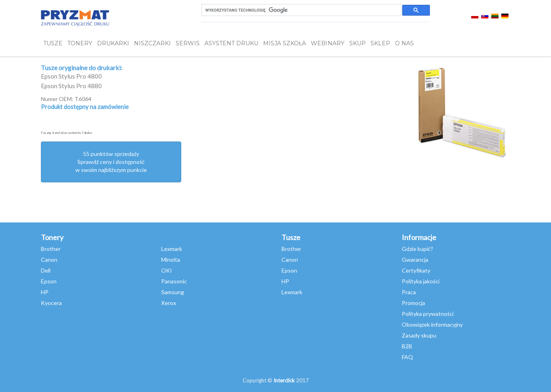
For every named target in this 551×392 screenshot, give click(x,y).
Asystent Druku (231, 43)
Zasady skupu (419, 335)
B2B (407, 346)
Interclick (284, 380)
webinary (328, 43)
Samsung (173, 292)
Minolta (171, 260)
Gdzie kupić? (417, 249)
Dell (46, 270)
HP (45, 292)
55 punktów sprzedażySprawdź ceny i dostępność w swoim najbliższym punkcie (111, 162)
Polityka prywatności (428, 314)
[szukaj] (301, 10)
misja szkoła (285, 43)
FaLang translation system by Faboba (66, 133)
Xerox (169, 303)
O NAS (404, 43)
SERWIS (188, 43)
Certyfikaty (416, 270)
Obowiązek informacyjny (432, 324)
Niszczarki (152, 43)
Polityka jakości (421, 281)
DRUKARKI (113, 43)
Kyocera (51, 303)
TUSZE (53, 43)
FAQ (407, 357)
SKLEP (380, 43)
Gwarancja (415, 260)
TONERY (80, 43)
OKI (167, 270)
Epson (49, 281)
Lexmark (172, 249)
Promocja (413, 303)
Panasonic (174, 281)
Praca (409, 292)
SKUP (358, 43)
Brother (51, 249)
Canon (49, 260)
